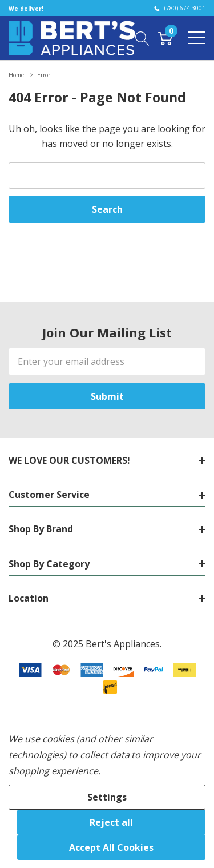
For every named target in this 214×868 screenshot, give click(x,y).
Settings (107, 797)
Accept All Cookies (111, 847)
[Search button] (142, 38)
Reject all (111, 822)
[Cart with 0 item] (165, 38)
